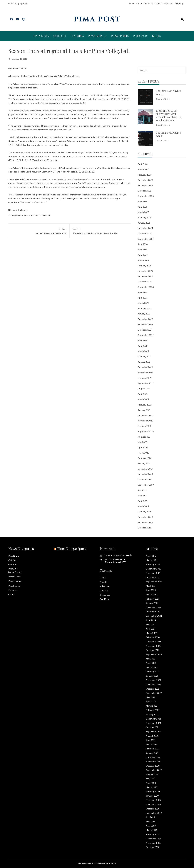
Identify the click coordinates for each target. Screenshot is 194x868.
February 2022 (145, 356)
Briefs (156, 36)
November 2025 (145, 185)
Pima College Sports (72, 549)
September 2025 (146, 196)
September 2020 (146, 431)
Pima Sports (120, 36)
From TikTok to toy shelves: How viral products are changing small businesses (169, 115)
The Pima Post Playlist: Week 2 (168, 134)
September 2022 (146, 335)
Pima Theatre (15, 581)
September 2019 (146, 485)
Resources (168, 3)
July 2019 (142, 490)
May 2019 (142, 496)
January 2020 (144, 463)
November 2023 (145, 276)
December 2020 (145, 415)
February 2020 (145, 458)
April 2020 (143, 447)
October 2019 (145, 479)
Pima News (41, 36)
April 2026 (143, 164)
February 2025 (145, 217)
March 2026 (143, 169)
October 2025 (145, 191)
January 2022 (144, 362)
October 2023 (145, 282)
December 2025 (145, 180)
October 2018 (145, 528)
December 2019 (145, 469)
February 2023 (145, 308)
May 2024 (142, 249)
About (139, 3)
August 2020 (144, 437)
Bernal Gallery (15, 572)
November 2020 (145, 421)
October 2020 (145, 426)
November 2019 (145, 474)
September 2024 (146, 239)
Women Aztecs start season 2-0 (39, 230)
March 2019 (143, 506)
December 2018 (145, 517)
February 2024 (145, 266)
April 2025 (143, 207)
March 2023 (143, 303)
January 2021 (144, 410)
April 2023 (143, 298)
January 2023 (144, 314)
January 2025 (144, 223)
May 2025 (142, 201)
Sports (24, 210)
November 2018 (145, 522)
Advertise (148, 3)
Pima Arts (95, 36)
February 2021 (145, 405)
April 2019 (143, 501)
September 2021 (146, 383)
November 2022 (145, 324)
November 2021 (145, 373)
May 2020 (142, 442)
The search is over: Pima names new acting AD (100, 230)
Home (132, 3)
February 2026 (145, 175)
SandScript (179, 3)
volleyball (46, 215)
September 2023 (146, 287)
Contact (158, 3)
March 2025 (143, 212)
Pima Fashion (14, 577)
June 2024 (143, 244)
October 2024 (145, 234)
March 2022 (143, 351)
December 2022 (145, 319)
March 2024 (143, 260)
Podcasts (140, 36)
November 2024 (145, 228)
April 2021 (143, 394)
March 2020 (143, 453)
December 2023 (145, 271)
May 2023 (142, 292)
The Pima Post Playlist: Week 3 (168, 92)
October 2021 (145, 378)
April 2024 (143, 255)
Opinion (60, 36)
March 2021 (143, 399)
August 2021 (144, 389)
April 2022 (143, 346)
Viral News (99, 863)
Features (77, 36)
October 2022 (145, 330)
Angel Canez (27, 215)
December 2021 (145, 367)
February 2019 (145, 512)
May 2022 (142, 340)
